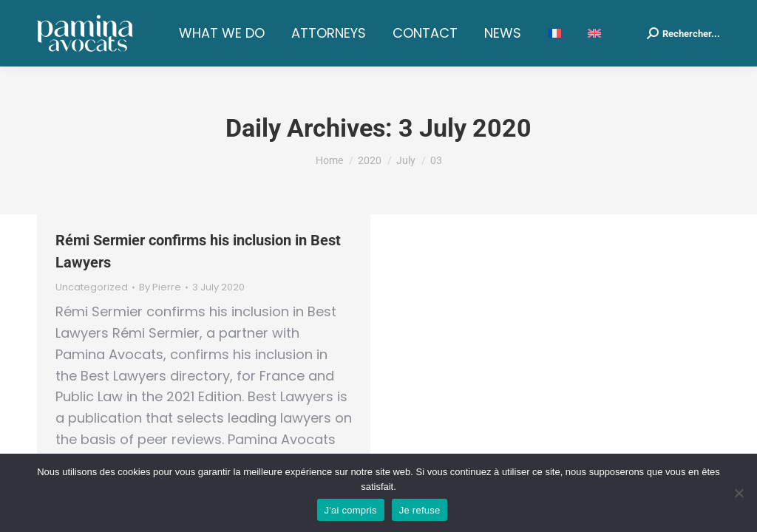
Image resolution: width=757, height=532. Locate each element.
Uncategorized (92, 287)
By (160, 287)
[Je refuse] (739, 493)
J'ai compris (351, 510)
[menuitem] (554, 33)
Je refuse (420, 510)
